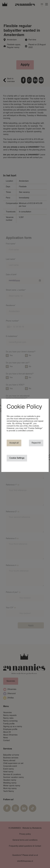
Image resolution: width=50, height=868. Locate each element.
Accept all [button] (14, 443)
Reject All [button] (36, 443)
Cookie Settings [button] (17, 458)
